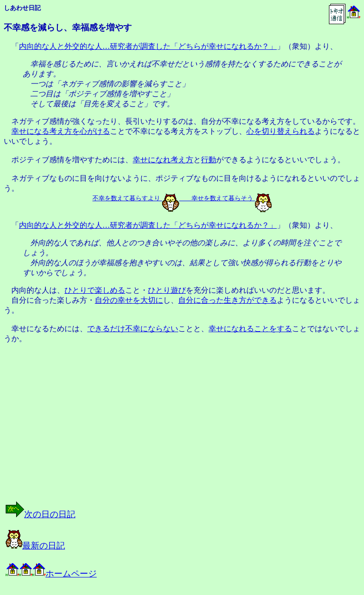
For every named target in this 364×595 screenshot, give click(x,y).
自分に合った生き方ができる (227, 300)
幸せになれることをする (250, 329)
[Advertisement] (101, 431)
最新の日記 (35, 546)
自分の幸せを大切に (129, 300)
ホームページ (51, 574)
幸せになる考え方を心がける (61, 131)
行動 (209, 160)
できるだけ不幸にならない (133, 329)
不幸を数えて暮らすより (126, 198)
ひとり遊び (167, 290)
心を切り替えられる (281, 131)
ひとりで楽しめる (95, 290)
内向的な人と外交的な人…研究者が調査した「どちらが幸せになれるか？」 (148, 46)
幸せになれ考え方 (163, 160)
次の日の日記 (41, 514)
